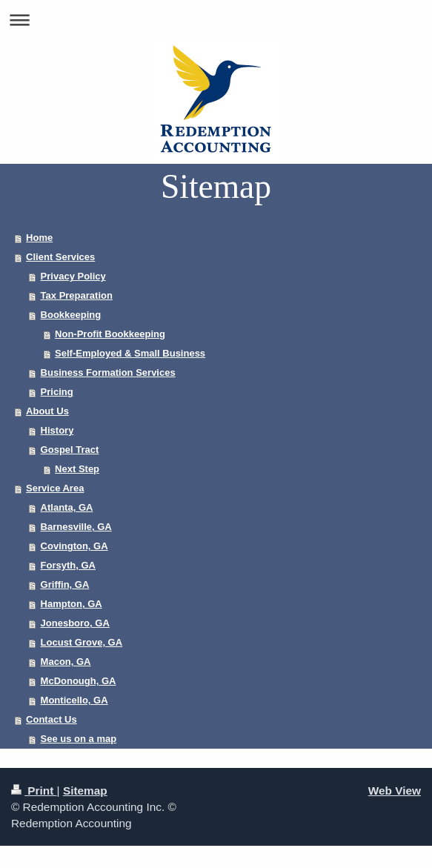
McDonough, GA (79, 681)
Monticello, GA (74, 700)
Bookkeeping (71, 315)
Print (34, 791)
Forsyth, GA (68, 565)
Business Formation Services (108, 372)
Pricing (57, 392)
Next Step (77, 469)
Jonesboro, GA (75, 623)
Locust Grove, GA (82, 642)
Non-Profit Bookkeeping (110, 334)
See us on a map (79, 739)
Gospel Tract (70, 450)
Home (39, 238)
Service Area (55, 488)
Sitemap (85, 791)
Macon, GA (66, 662)
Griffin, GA (65, 584)
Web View (395, 791)
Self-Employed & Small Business (130, 353)
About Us (47, 411)
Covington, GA (74, 546)
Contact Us (51, 719)
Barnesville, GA (76, 527)
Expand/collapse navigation (216, 20)
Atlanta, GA (67, 507)
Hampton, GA (72, 604)
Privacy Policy (73, 276)
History (57, 430)
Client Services (60, 257)
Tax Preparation (77, 295)
